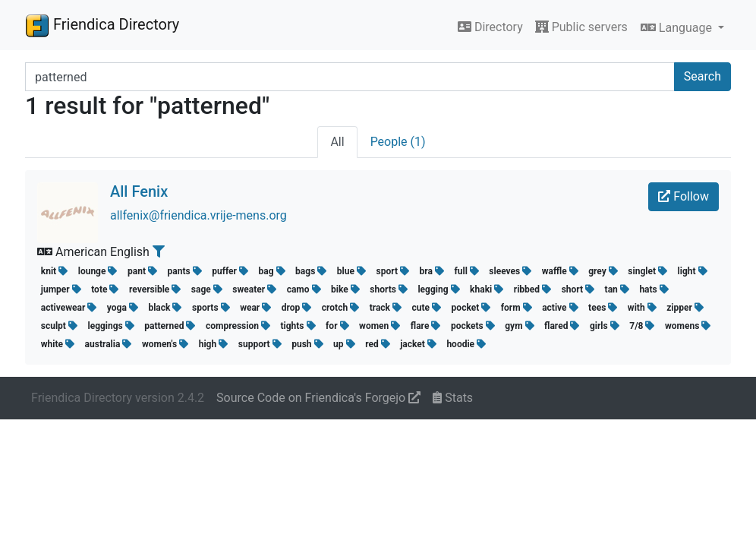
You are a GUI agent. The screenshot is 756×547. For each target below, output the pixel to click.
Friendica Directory (102, 25)
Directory (490, 27)
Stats (453, 398)
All (337, 142)
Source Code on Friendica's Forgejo (318, 398)
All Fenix (139, 191)
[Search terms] (350, 77)
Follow (684, 196)
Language (678, 28)
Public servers (581, 27)
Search (702, 76)
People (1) (398, 142)
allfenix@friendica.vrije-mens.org (198, 215)
